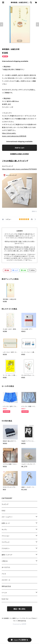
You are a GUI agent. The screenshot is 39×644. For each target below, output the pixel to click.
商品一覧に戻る (20, 609)
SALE (4, 511)
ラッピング (5, 504)
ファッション (6, 536)
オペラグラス (6, 567)
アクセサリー (6, 548)
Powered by (20, 624)
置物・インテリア (7, 555)
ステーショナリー (7, 517)
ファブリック (6, 542)
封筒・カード (6, 523)
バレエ (4, 574)
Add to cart (19, 148)
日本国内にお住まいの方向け (20, 154)
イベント (4, 593)
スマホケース (6, 580)
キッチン (4, 530)
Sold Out (5, 599)
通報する (34, 211)
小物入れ (5, 561)
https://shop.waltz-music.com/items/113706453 (19, 169)
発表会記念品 (6, 586)
